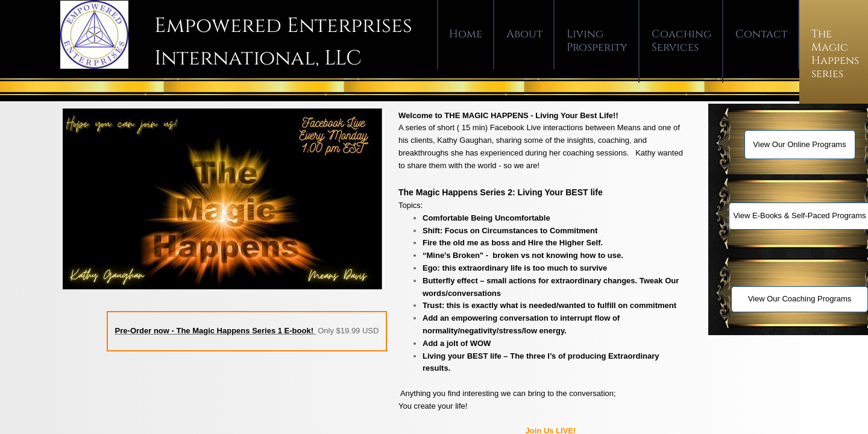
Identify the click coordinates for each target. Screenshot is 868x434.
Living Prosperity (597, 41)
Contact (761, 34)
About (524, 34)
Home (466, 34)
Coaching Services (681, 41)
